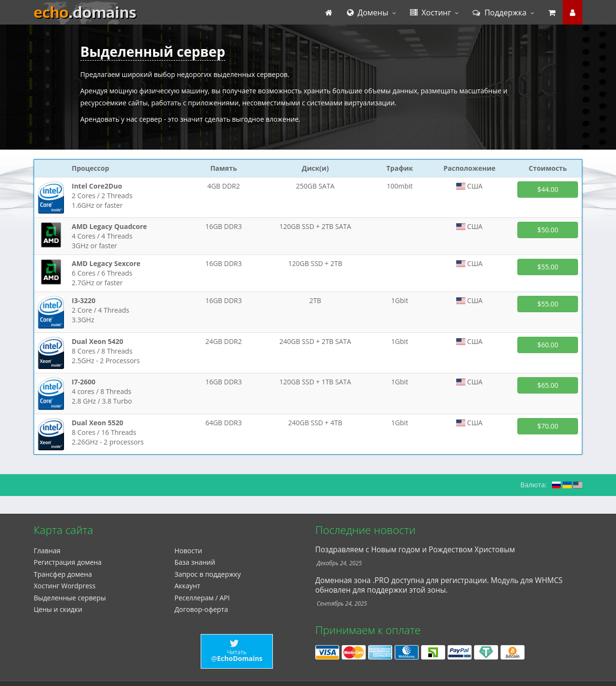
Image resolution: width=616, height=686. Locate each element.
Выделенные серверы (70, 598)
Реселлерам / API (202, 598)
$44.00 (548, 189)
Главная (47, 551)
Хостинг (431, 13)
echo (85, 13)
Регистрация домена (68, 562)
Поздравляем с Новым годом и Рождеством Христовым (415, 550)
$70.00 (548, 426)
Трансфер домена (63, 574)
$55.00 (548, 267)
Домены (368, 13)
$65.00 (548, 385)
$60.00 (548, 345)
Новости (188, 551)
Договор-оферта (201, 609)
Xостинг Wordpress (64, 586)
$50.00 (548, 230)
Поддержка (500, 13)
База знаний (195, 562)
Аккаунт (188, 586)
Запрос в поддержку (208, 574)
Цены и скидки (58, 609)
